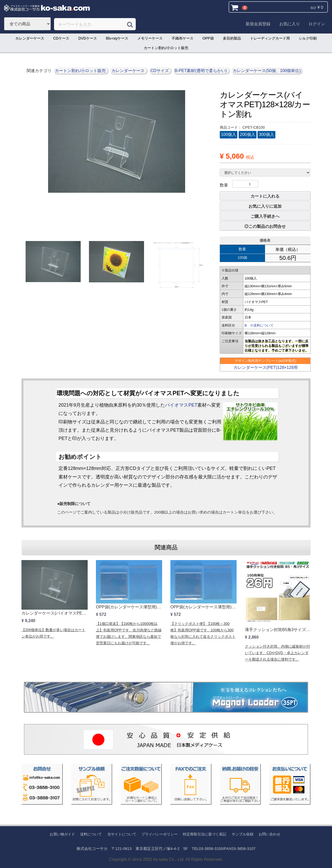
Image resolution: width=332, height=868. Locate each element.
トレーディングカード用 (270, 38)
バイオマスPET (181, 405)
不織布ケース (183, 38)
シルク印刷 (308, 38)
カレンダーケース (30, 38)
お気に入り (290, 24)
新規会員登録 (258, 24)
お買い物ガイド (62, 834)
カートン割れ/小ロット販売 (166, 48)
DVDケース (88, 38)
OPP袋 (208, 38)
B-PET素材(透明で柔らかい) (201, 71)
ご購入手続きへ (265, 216)
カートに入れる (265, 196)
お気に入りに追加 (265, 206)
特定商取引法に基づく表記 (205, 834)
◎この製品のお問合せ (265, 226)
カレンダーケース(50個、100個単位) (267, 71)
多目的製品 (232, 38)
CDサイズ (160, 71)
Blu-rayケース (117, 38)
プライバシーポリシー (160, 834)
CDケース (61, 38)
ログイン (317, 24)
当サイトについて (122, 834)
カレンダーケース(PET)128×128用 (266, 367)
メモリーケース (150, 38)
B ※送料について (259, 325)
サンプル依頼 (243, 834)
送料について (91, 834)
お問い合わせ (269, 834)
